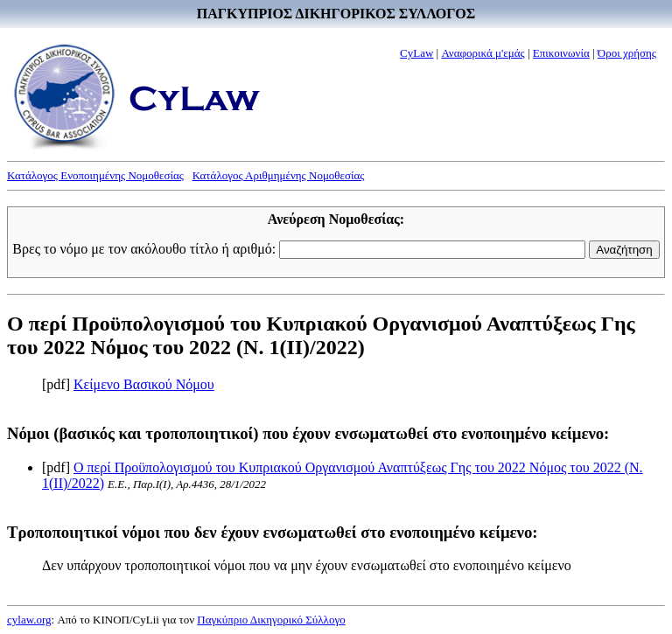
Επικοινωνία (561, 53)
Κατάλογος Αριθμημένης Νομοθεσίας (279, 175)
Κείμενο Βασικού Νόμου (144, 384)
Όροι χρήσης (627, 53)
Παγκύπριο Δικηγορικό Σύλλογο (271, 620)
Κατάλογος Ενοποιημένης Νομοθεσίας (95, 175)
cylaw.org (29, 620)
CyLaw (416, 53)
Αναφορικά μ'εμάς (483, 53)
